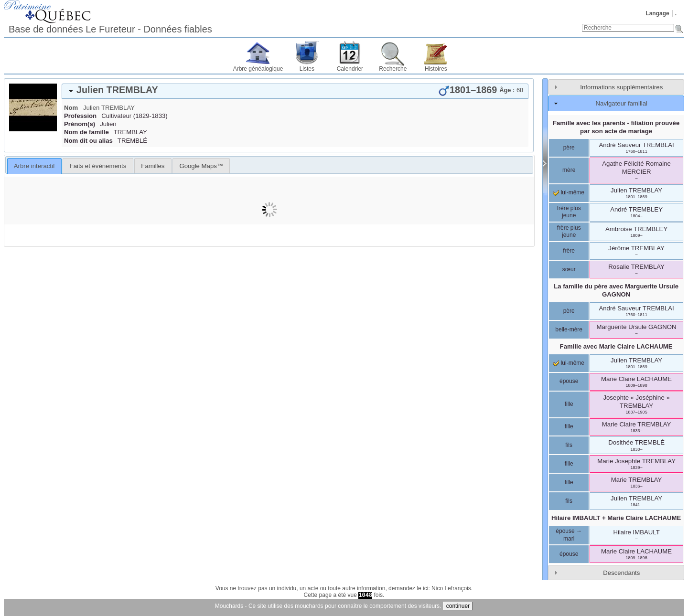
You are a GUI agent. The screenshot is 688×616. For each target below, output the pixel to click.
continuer (458, 606)
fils (569, 445)
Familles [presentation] (153, 166)
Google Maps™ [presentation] (201, 166)
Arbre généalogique (258, 69)
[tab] (295, 91)
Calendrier (350, 69)
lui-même (569, 192)
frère (569, 251)
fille (569, 404)
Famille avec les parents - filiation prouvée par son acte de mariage (616, 127)
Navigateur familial (622, 103)
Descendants (621, 573)
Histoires (436, 69)
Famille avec (616, 346)
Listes (307, 69)
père (569, 148)
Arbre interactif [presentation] (34, 166)
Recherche (393, 69)
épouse (569, 381)
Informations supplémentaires (621, 87)
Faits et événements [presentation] (98, 166)
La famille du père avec (616, 290)
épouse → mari (569, 535)
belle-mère (569, 329)
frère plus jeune (569, 212)
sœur (569, 269)
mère (569, 170)
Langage (657, 13)
